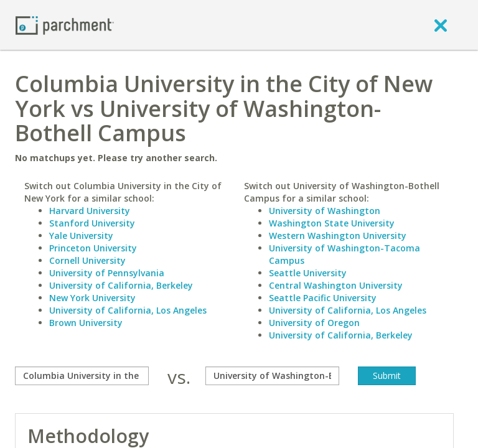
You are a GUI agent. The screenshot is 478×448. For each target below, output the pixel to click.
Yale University (81, 236)
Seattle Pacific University (323, 298)
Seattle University (308, 273)
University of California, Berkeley (121, 285)
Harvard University (90, 211)
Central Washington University (336, 285)
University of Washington (325, 211)
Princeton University (93, 248)
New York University (92, 298)
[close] (441, 25)
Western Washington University (338, 236)
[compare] (82, 376)
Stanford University (92, 223)
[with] (272, 376)
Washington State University (332, 223)
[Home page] (65, 25)
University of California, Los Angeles (128, 310)
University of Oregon (314, 323)
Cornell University (87, 260)
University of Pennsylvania (107, 273)
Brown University (86, 323)
